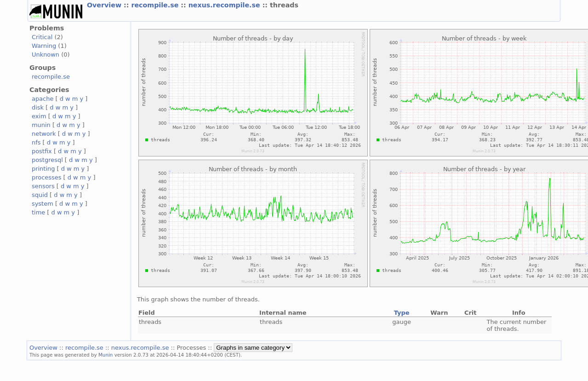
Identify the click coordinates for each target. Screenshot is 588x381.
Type (402, 313)
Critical (42, 37)
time (38, 212)
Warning (44, 46)
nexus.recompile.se (225, 5)
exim (39, 116)
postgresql (47, 160)
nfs (36, 142)
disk (38, 107)
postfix (42, 151)
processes (47, 177)
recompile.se (156, 5)
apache (43, 99)
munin (41, 125)
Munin (106, 355)
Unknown (46, 55)
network (44, 134)
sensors (43, 186)
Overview (105, 5)
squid (40, 195)
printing (43, 169)
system (43, 204)
